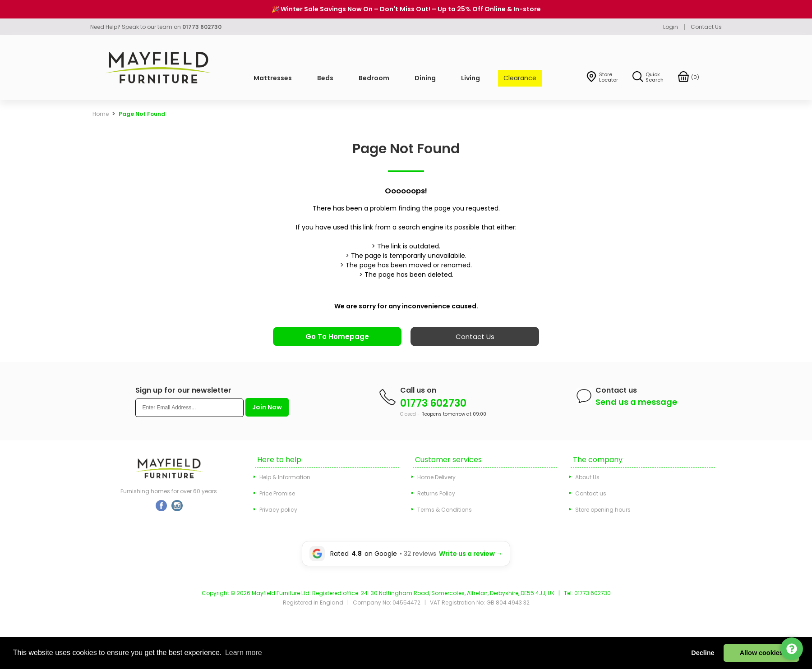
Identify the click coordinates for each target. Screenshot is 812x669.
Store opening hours (603, 510)
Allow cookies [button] (761, 653)
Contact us (591, 493)
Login (671, 27)
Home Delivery (436, 477)
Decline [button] (703, 653)
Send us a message (636, 402)
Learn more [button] (244, 653)
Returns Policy (436, 493)
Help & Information (285, 477)
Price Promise (277, 493)
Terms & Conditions (445, 510)
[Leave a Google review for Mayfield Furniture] (406, 554)
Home (101, 114)
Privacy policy (278, 510)
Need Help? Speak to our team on (156, 27)
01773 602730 (433, 403)
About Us (587, 477)
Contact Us (706, 27)
